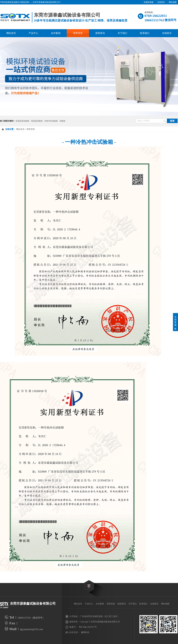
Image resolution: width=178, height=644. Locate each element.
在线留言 (161, 2)
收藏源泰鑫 (149, 2)
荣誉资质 (78, 33)
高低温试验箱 (37, 121)
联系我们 (145, 33)
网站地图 (173, 2)
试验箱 (62, 121)
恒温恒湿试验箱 (22, 121)
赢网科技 (85, 632)
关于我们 (122, 33)
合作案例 (56, 33)
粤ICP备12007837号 (88, 627)
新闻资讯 (100, 33)
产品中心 (33, 33)
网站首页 (11, 33)
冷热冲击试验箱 (51, 121)
